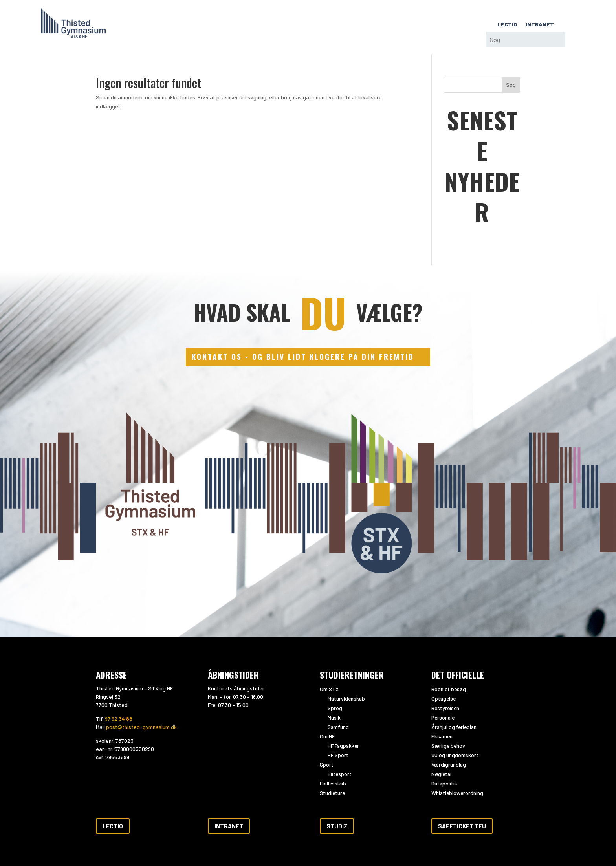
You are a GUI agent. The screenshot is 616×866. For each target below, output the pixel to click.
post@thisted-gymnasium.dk (141, 728)
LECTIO (507, 25)
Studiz (337, 826)
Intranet (229, 826)
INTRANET (540, 25)
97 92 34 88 (119, 719)
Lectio (113, 826)
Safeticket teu (462, 826)
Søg (511, 85)
